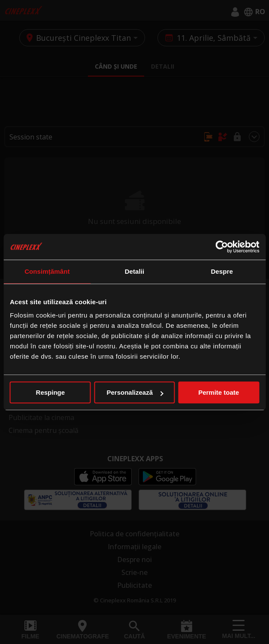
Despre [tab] (222, 271)
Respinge (51, 392)
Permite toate (219, 392)
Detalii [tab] (135, 271)
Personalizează (135, 392)
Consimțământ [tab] (47, 271)
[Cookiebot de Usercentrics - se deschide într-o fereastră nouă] (222, 247)
